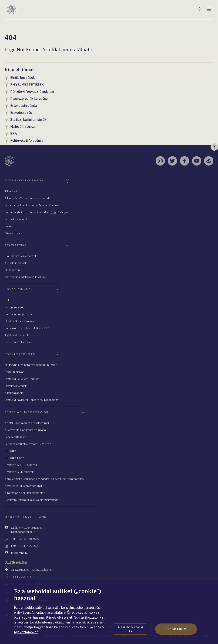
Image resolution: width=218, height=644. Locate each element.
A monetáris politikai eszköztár (25, 493)
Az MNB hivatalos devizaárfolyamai (27, 423)
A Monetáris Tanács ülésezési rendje (28, 198)
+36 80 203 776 (21, 576)
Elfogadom (176, 629)
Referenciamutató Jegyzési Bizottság (28, 444)
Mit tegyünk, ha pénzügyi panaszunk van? (31, 365)
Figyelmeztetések (16, 386)
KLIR (8, 300)
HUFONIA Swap (14, 458)
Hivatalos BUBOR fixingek (21, 465)
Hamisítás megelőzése (19, 314)
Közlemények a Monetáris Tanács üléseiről (32, 205)
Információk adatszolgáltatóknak (25, 277)
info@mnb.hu (20, 553)
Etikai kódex (12, 233)
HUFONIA (11, 451)
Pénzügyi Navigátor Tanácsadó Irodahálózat (32, 400)
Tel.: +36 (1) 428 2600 (25, 539)
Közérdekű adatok (16, 219)
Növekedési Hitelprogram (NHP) (24, 486)
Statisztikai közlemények (21, 256)
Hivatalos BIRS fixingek (19, 472)
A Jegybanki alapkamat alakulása (25, 430)
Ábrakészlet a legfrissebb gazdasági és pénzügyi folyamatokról (45, 479)
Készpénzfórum (15, 307)
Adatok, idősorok (16, 263)
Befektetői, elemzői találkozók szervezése (31, 500)
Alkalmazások (14, 393)
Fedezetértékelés (15, 437)
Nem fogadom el (131, 629)
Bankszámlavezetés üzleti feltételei (27, 328)
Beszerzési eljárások (18, 342)
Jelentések (11, 191)
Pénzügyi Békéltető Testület (22, 379)
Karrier (9, 226)
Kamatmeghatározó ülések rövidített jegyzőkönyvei (37, 212)
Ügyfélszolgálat (14, 372)
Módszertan (12, 270)
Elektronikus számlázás (20, 321)
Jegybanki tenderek (17, 335)
